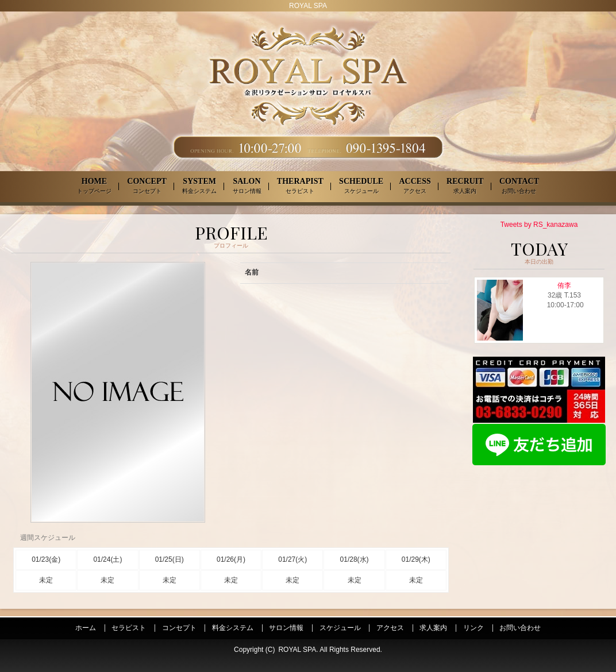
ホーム (86, 628)
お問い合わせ (520, 628)
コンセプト (179, 628)
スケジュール (340, 628)
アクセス (390, 628)
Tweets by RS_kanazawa (539, 225)
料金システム (233, 628)
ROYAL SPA (297, 650)
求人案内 (433, 628)
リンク (473, 628)
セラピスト (129, 628)
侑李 (564, 285)
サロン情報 (286, 628)
